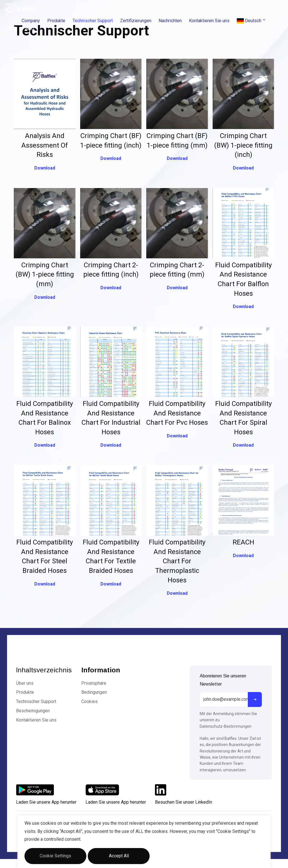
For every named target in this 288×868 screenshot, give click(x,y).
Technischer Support (93, 21)
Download (45, 168)
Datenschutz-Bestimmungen (226, 726)
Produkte (56, 21)
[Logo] (21, 10)
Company (31, 21)
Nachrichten (170, 21)
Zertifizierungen (136, 21)
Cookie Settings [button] (55, 856)
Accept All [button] (119, 856)
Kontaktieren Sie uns (209, 21)
